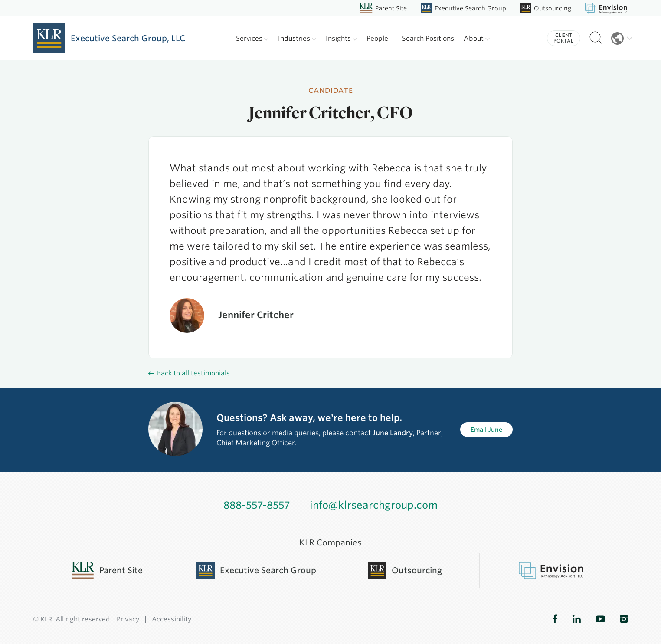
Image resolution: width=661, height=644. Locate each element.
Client (564, 38)
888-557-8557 (257, 505)
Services (252, 38)
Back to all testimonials (189, 373)
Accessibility (172, 619)
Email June (486, 430)
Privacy (128, 619)
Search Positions (428, 38)
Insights (341, 38)
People (377, 38)
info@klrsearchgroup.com (374, 505)
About (477, 38)
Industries (297, 38)
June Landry (393, 433)
